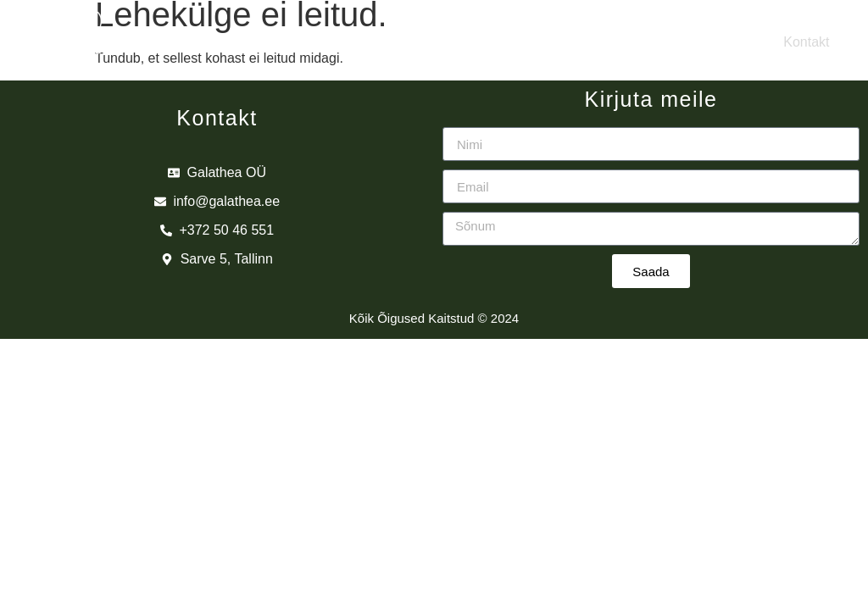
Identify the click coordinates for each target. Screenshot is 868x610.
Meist (228, 42)
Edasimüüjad (651, 42)
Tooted (498, 42)
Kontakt (806, 42)
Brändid (362, 42)
